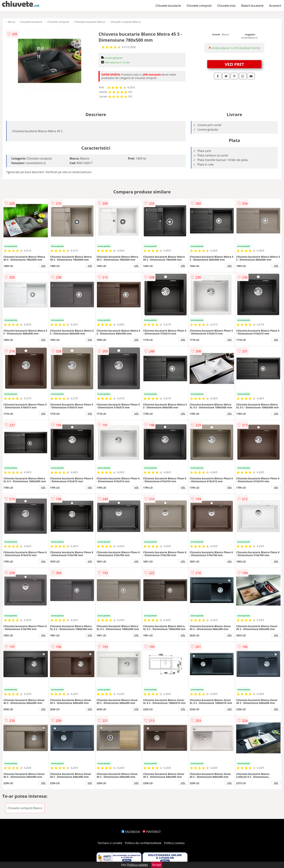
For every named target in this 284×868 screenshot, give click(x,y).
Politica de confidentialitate (143, 843)
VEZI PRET (234, 64)
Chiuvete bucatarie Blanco (90, 22)
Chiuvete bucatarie (168, 6)
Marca (12, 22)
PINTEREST (152, 832)
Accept (157, 865)
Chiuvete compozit (199, 6)
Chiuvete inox (226, 6)
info (43, 266)
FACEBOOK (131, 832)
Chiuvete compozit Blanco (126, 22)
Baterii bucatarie (252, 6)
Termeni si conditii (110, 843)
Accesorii (275, 6)
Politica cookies (174, 843)
